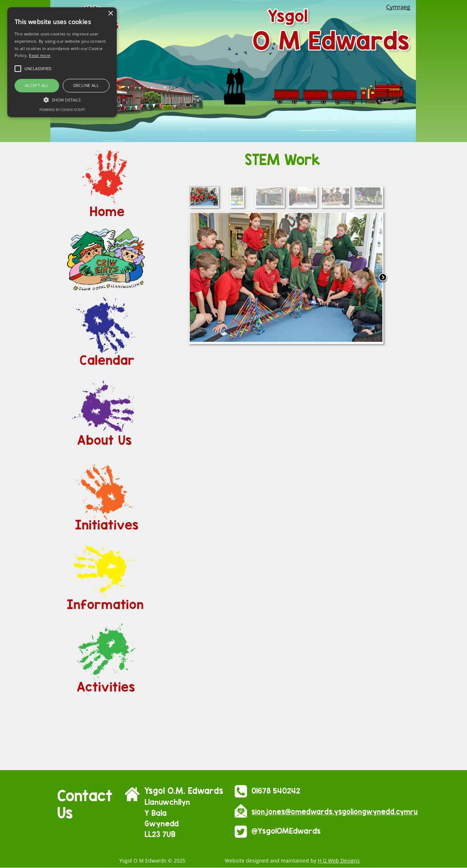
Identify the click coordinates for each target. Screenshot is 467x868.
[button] (62, 99)
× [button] (110, 14)
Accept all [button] (37, 85)
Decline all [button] (86, 85)
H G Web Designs (339, 861)
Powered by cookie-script (62, 110)
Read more (40, 55)
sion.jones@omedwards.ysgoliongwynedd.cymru (335, 812)
